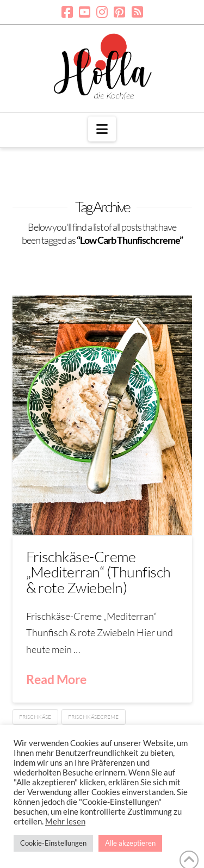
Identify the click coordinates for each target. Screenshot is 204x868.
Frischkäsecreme (93, 717)
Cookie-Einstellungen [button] (53, 843)
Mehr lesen (65, 821)
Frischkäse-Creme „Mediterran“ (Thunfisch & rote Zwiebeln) (98, 572)
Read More (56, 679)
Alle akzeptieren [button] (130, 843)
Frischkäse (35, 717)
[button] (102, 129)
